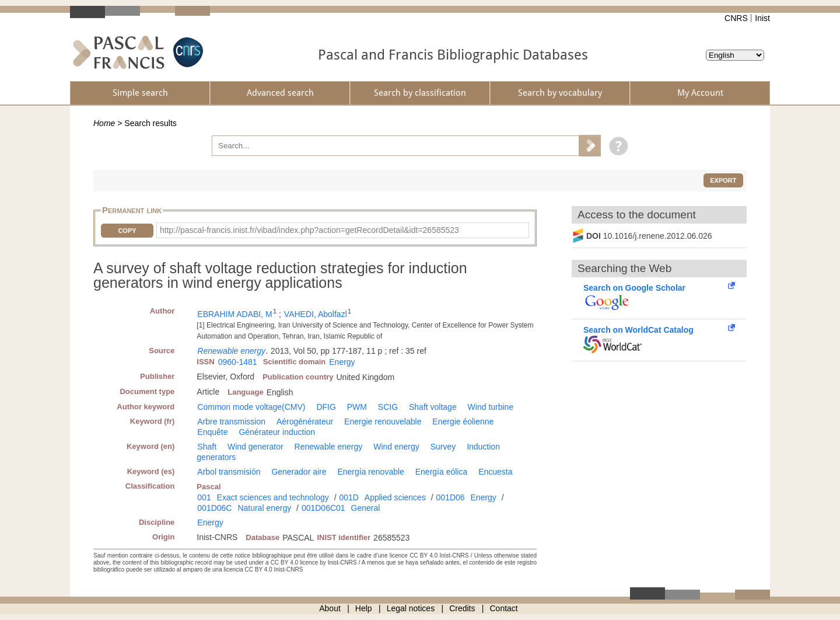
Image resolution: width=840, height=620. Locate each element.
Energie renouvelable (383, 422)
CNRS (736, 18)
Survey (443, 447)
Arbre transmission (231, 422)
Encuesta (495, 472)
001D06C (214, 508)
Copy (127, 231)
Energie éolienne (463, 422)
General (366, 508)
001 (204, 497)
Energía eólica (442, 472)
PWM (357, 407)
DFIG (326, 407)
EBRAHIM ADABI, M (235, 314)
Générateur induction (277, 432)
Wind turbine (491, 407)
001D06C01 (323, 508)
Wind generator (256, 447)
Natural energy (264, 508)
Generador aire (299, 472)
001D (349, 497)
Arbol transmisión (229, 472)
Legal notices (411, 608)
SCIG (388, 407)
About (330, 608)
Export (723, 180)
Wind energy (396, 447)
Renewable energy (231, 351)
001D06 (451, 497)
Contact (504, 608)
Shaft (207, 447)
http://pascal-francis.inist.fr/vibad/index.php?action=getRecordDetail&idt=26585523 (309, 230)
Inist (762, 18)
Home (104, 123)
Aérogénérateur (305, 422)
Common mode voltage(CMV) (251, 407)
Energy (342, 362)
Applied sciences (395, 497)
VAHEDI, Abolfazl (316, 314)
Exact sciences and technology (273, 497)
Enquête (212, 432)
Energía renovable (370, 472)
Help (364, 608)
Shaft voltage (433, 407)
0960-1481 (238, 362)
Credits (462, 608)
